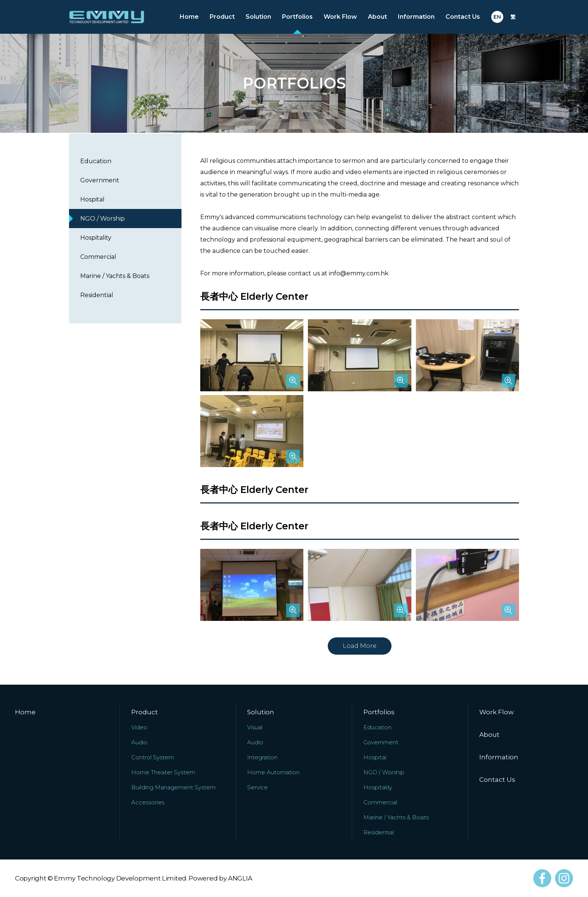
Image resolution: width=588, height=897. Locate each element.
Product (222, 17)
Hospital (92, 199)
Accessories (148, 802)
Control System (153, 757)
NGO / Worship (103, 219)
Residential (97, 295)
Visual (255, 727)
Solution (258, 17)
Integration (262, 757)
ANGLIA (240, 878)
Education (96, 161)
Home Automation (273, 772)
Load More (360, 646)
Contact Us (463, 17)
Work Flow (340, 17)
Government (100, 180)
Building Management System (173, 787)
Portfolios (297, 17)
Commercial (98, 257)
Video (139, 727)
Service (257, 787)
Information (416, 17)
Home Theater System (163, 772)
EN (497, 17)
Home (189, 17)
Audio (139, 742)
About (377, 17)
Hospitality (96, 238)
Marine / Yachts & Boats (115, 276)
